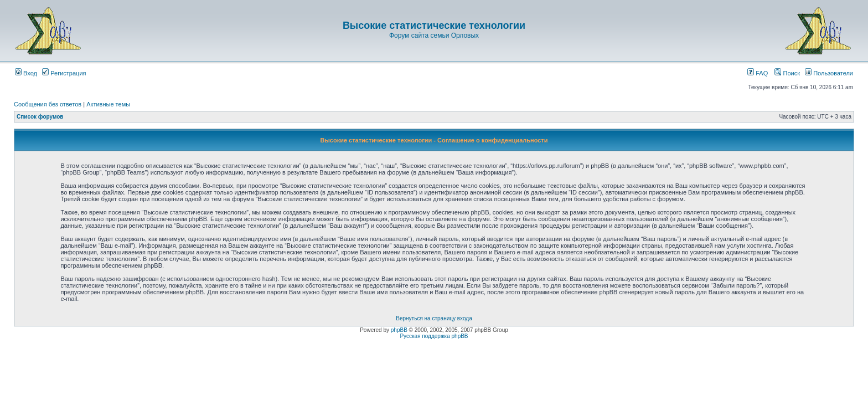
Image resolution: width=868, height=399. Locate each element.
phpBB (399, 330)
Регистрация (64, 73)
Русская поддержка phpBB (434, 336)
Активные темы (108, 104)
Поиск (787, 73)
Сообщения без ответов (48, 104)
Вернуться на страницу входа (434, 318)
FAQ (758, 73)
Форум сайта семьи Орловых (434, 35)
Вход (26, 73)
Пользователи (829, 73)
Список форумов (40, 117)
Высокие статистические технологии (434, 25)
